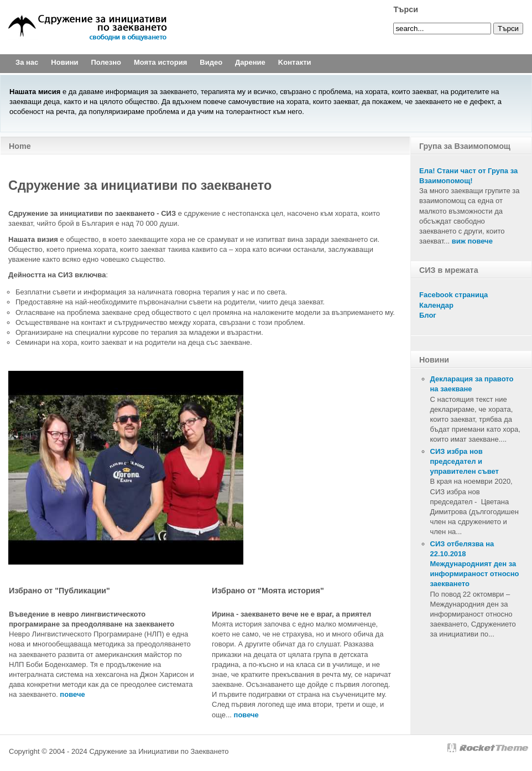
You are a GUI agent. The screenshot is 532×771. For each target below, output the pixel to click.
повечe (72, 694)
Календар (436, 305)
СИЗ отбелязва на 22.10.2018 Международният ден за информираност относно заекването (475, 564)
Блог (428, 315)
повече (246, 715)
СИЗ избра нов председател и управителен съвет (465, 461)
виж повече (472, 241)
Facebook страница (453, 295)
